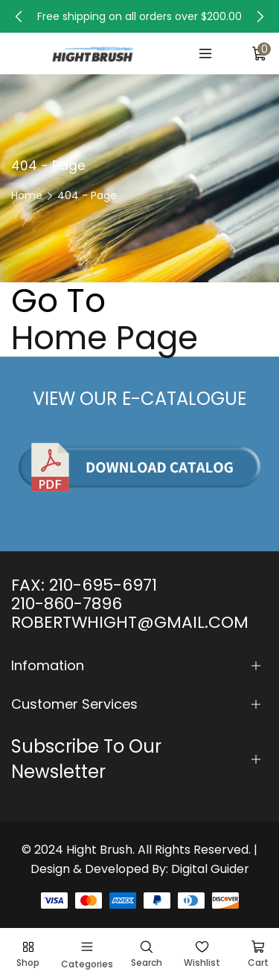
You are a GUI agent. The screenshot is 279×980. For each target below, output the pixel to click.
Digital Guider (210, 869)
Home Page (105, 338)
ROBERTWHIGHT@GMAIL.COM (130, 622)
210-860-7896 (67, 604)
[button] (19, 16)
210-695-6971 (103, 585)
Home (27, 195)
